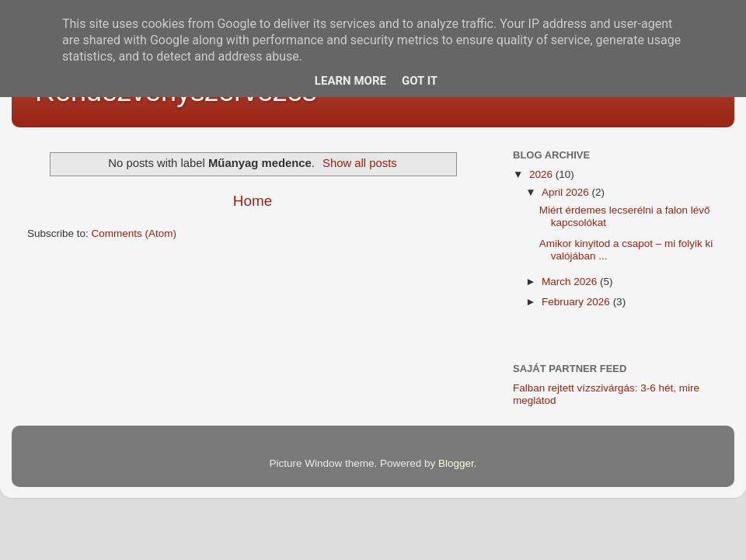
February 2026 (577, 302)
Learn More (350, 81)
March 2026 (571, 282)
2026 (542, 174)
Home (253, 201)
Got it (420, 81)
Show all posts (360, 163)
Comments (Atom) (134, 233)
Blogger (456, 463)
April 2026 (567, 192)
